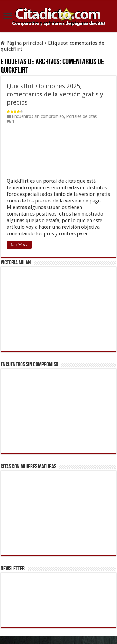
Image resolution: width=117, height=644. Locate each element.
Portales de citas (81, 116)
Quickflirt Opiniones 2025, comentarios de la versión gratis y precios (55, 94)
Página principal (22, 43)
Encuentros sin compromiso (38, 116)
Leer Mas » (19, 245)
